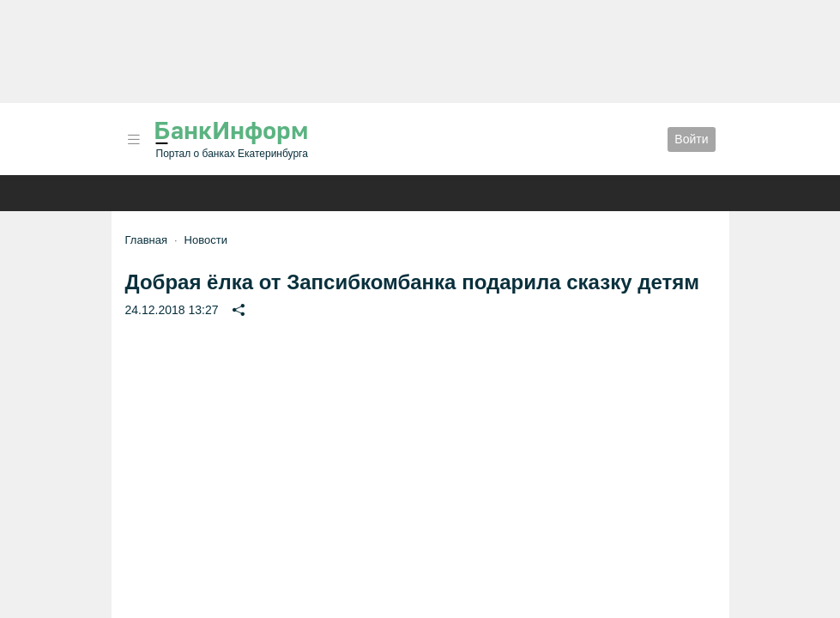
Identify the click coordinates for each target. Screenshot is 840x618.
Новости (206, 240)
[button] (134, 139)
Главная (146, 240)
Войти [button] (691, 139)
